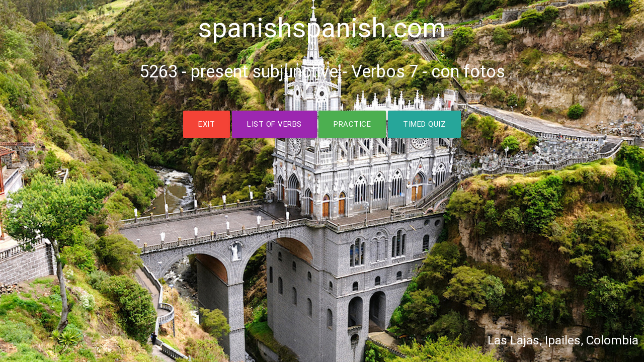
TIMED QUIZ (424, 124)
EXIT (207, 124)
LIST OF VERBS (274, 124)
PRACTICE (352, 124)
